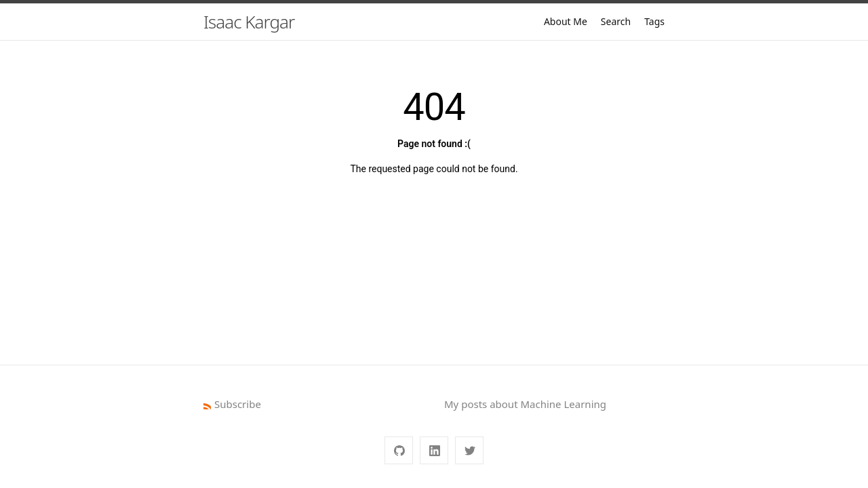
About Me (566, 21)
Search (616, 21)
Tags (654, 21)
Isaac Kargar (249, 22)
